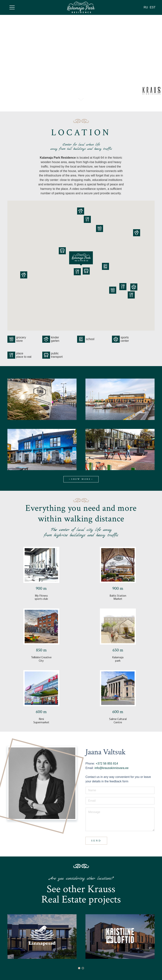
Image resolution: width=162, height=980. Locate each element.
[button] (79, 968)
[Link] (81, 7)
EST (153, 7)
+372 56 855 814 (106, 764)
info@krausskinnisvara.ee (111, 768)
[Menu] (12, 7)
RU (146, 7)
